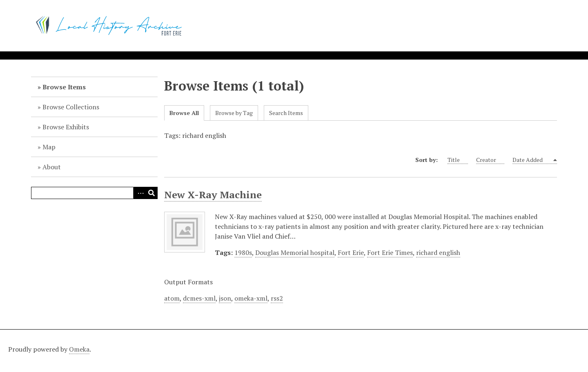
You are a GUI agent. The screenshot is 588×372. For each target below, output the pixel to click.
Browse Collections (71, 107)
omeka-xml (251, 298)
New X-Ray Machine (213, 195)
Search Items (286, 113)
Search (151, 193)
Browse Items (64, 87)
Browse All (184, 113)
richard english (438, 252)
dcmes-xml (199, 298)
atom (172, 298)
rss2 (277, 298)
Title (458, 160)
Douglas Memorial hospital (295, 252)
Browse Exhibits (66, 127)
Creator (490, 160)
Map (49, 147)
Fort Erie (351, 252)
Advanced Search (139, 193)
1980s (243, 252)
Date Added (532, 160)
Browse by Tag (234, 113)
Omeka (79, 349)
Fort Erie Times (390, 252)
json (225, 298)
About (52, 167)
